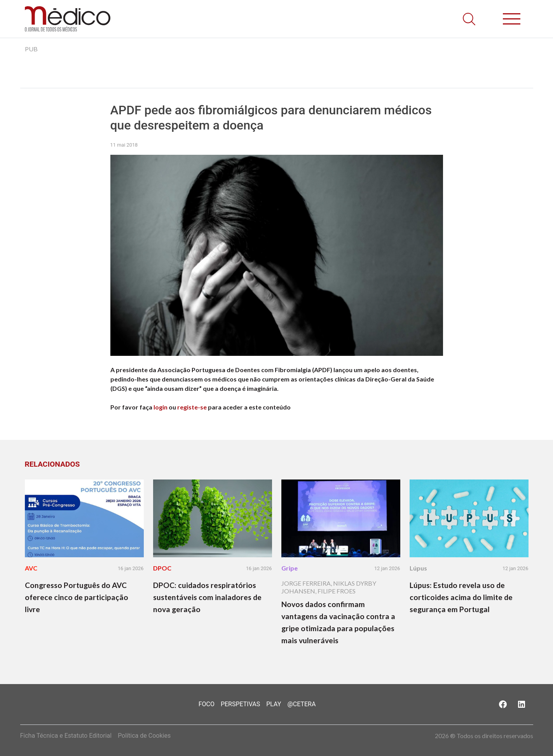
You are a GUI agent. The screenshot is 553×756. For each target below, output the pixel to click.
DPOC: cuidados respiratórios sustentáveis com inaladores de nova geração (207, 597)
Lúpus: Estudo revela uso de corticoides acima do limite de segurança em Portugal (461, 597)
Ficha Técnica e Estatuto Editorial (66, 736)
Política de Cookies (144, 736)
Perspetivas (240, 704)
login (160, 407)
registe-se (192, 407)
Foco (207, 704)
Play (274, 704)
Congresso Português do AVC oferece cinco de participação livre (77, 597)
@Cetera (301, 704)
